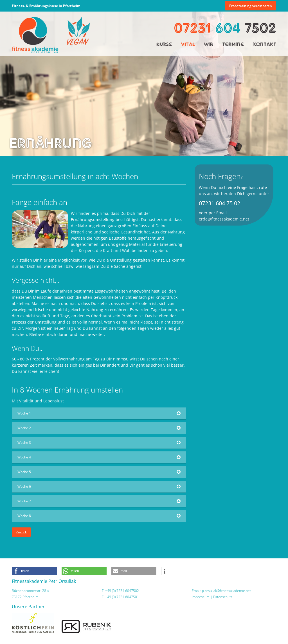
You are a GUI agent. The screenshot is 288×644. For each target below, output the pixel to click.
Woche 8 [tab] (24, 516)
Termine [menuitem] (233, 44)
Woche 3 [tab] (24, 443)
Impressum (201, 597)
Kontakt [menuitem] (265, 44)
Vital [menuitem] (188, 44)
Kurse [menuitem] (164, 44)
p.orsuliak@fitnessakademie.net (226, 591)
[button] (34, 571)
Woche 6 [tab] (24, 486)
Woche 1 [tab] (24, 413)
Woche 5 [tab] (24, 472)
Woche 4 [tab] (24, 457)
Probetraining (251, 6)
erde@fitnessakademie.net (224, 219)
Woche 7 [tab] (24, 501)
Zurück (21, 532)
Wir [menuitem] (209, 44)
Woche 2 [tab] (24, 428)
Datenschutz (223, 597)
